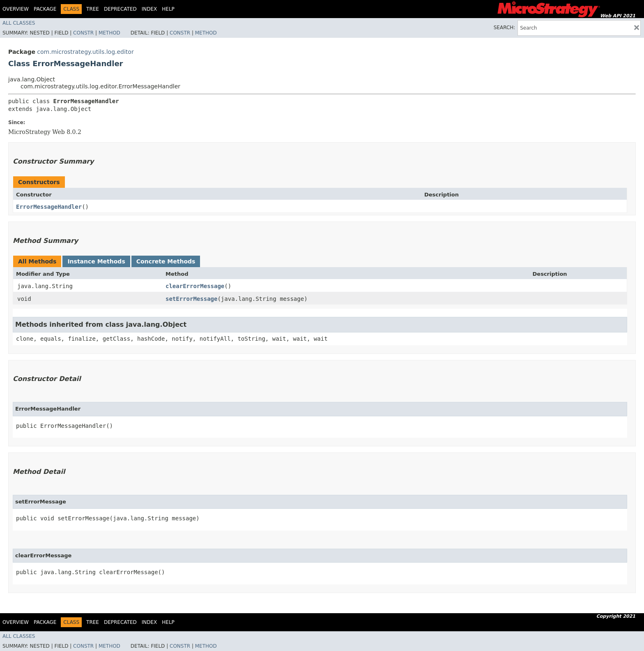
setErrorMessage (191, 299)
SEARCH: (505, 28)
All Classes (19, 23)
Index (149, 9)
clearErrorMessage (195, 286)
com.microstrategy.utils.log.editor (85, 52)
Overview (16, 9)
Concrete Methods (166, 261)
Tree (93, 9)
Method (109, 33)
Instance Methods (96, 261)
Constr (83, 33)
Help (168, 9)
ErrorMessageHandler (49, 207)
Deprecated (120, 9)
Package (45, 9)
